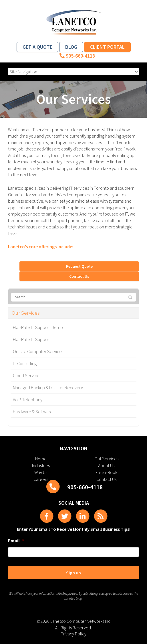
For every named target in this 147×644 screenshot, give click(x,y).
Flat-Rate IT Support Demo (38, 327)
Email (16, 541)
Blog (71, 47)
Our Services (26, 313)
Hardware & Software (33, 412)
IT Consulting (25, 363)
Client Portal (107, 47)
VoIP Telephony (28, 400)
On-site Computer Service (37, 351)
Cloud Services (27, 375)
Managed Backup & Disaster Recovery (48, 387)
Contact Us (79, 276)
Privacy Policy (73, 634)
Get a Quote (37, 47)
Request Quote (79, 266)
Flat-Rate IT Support (32, 339)
